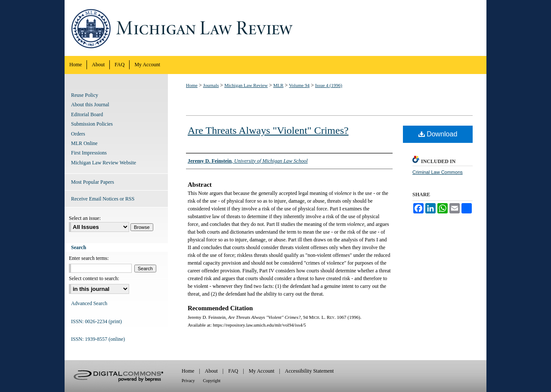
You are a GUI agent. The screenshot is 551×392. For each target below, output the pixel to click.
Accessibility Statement (310, 371)
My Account (262, 371)
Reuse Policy (85, 95)
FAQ (233, 371)
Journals (211, 85)
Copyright (212, 381)
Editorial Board (87, 114)
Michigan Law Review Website (104, 163)
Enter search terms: (89, 258)
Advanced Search (89, 303)
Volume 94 (299, 85)
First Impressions (89, 153)
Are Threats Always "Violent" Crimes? (268, 130)
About (211, 371)
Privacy (188, 381)
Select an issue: (85, 218)
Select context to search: (94, 278)
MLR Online (84, 143)
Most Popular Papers (93, 182)
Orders (78, 134)
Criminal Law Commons (438, 172)
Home (192, 85)
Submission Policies (92, 124)
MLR (279, 85)
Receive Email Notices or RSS (103, 199)
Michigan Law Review (275, 28)
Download (438, 134)
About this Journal (90, 105)
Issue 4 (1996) (329, 85)
